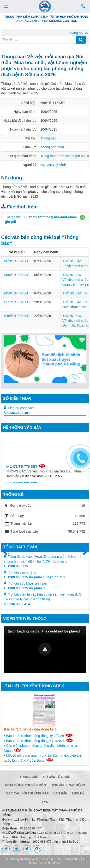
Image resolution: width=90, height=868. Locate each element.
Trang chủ (29, 777)
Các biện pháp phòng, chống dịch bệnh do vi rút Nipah (41, 748)
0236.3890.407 (17, 413)
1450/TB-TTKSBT (17, 293)
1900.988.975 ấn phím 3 (24, 588)
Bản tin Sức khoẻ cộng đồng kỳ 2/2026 (38, 736)
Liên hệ (78, 793)
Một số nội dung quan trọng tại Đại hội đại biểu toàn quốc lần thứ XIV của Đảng (44, 758)
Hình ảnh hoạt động (68, 785)
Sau (83, 552)
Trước (7, 554)
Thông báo (48, 138)
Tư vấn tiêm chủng (22, 572)
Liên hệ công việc (21, 408)
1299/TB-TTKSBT (17, 316)
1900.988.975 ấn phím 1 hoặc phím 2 (35, 577)
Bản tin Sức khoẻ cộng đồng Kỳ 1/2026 (39, 741)
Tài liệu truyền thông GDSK (35, 686)
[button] (82, 218)
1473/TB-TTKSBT (17, 261)
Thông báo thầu (52, 147)
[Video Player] (45, 649)
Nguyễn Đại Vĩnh (53, 165)
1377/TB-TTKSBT (17, 302)
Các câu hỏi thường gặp (27, 793)
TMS (45, 802)
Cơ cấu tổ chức (57, 777)
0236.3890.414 (17, 604)
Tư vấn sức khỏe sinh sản (28, 583)
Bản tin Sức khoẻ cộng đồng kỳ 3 (30, 729)
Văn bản (60, 793)
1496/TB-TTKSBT (17, 275)
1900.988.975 (16, 566)
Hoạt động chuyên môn (25, 785)
